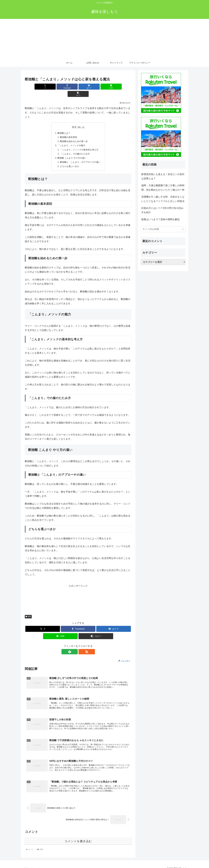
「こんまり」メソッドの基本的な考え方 (79, 143)
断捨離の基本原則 (69, 130)
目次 (74, 120)
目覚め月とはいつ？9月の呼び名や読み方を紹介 (162, 210)
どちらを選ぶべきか (70, 160)
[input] (163, 229)
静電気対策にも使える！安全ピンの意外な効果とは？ (163, 176)
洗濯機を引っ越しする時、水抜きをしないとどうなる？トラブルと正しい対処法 (163, 199)
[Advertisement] (104, 39)
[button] (114, 87)
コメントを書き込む (78, 837)
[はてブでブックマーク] (78, 87)
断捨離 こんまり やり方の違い (72, 152)
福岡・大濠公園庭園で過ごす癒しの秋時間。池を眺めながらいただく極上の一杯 (163, 188)
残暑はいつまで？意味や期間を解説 (160, 219)
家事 (28, 611)
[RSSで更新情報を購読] (81, 646)
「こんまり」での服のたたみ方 (75, 147)
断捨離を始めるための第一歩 (74, 134)
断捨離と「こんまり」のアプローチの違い (80, 156)
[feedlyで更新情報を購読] (75, 646)
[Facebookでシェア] (60, 87)
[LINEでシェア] (96, 87)
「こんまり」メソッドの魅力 (71, 139)
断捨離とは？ (64, 126)
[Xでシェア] (42, 87)
